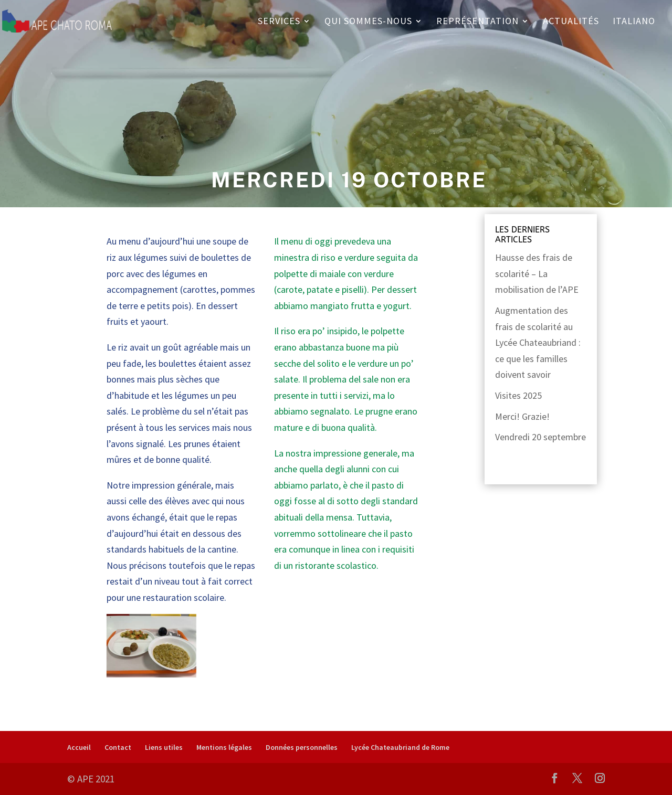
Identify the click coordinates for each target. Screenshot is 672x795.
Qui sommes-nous (368, 22)
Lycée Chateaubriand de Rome (400, 747)
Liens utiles (164, 747)
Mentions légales (224, 747)
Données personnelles (302, 747)
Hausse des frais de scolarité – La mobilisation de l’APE (537, 273)
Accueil (79, 747)
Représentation (477, 22)
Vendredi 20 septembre (540, 437)
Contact (118, 747)
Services (279, 22)
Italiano (634, 22)
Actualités (571, 22)
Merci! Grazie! (522, 416)
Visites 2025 (518, 395)
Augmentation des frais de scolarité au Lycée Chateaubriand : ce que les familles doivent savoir (538, 342)
